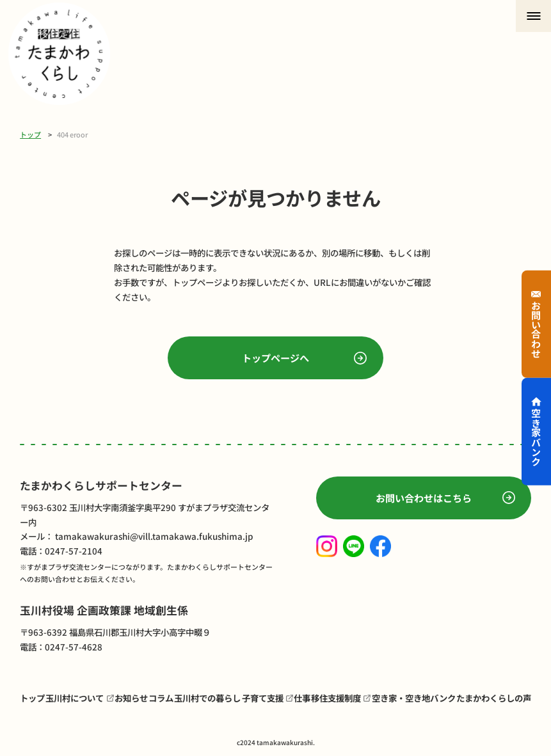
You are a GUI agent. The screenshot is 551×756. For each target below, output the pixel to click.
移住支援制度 (336, 698)
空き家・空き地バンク (414, 698)
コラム (161, 698)
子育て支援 (263, 698)
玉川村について (75, 698)
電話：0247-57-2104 (61, 551)
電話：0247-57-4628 (61, 647)
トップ (30, 134)
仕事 (302, 698)
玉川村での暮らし (207, 698)
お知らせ (131, 698)
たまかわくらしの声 (494, 698)
